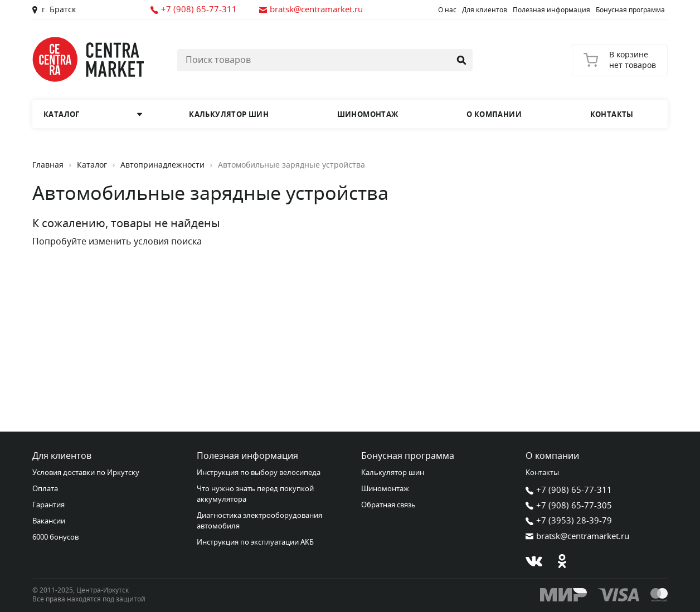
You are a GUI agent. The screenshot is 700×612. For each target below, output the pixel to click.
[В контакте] (534, 561)
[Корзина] (620, 60)
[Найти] (461, 60)
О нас (447, 10)
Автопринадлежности (162, 165)
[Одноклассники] (562, 561)
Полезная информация (551, 10)
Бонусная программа (630, 10)
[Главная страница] (88, 59)
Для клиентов (485, 10)
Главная (48, 165)
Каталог (92, 165)
